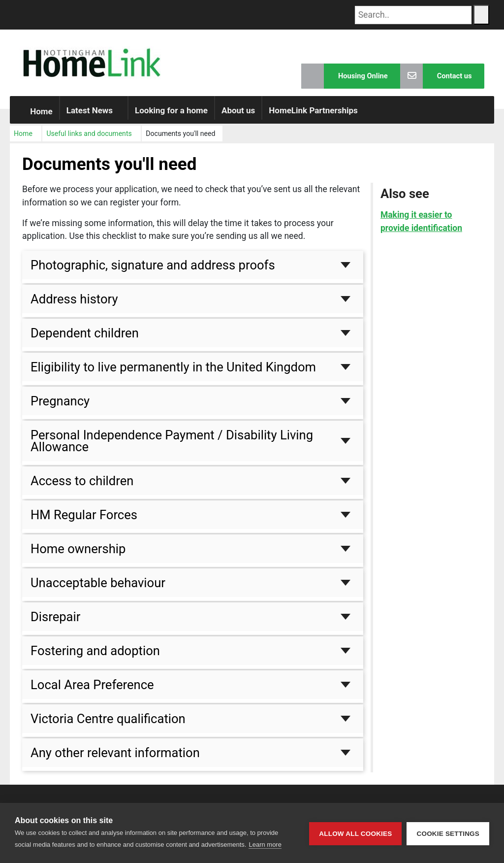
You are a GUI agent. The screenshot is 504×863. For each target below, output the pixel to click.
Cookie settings (448, 833)
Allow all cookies (355, 833)
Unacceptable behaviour (98, 589)
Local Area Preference (92, 691)
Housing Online (342, 76)
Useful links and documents (89, 139)
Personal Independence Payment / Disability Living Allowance (172, 447)
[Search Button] (481, 15)
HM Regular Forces (84, 521)
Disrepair (55, 623)
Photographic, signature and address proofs (153, 271)
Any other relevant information (115, 759)
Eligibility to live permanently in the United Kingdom (173, 373)
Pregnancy (60, 407)
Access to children (82, 487)
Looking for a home (171, 116)
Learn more (265, 845)
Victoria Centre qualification (108, 725)
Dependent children (85, 339)
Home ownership (78, 555)
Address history (74, 305)
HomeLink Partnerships (313, 116)
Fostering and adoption (95, 657)
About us (238, 116)
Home (34, 117)
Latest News (90, 116)
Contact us (435, 76)
